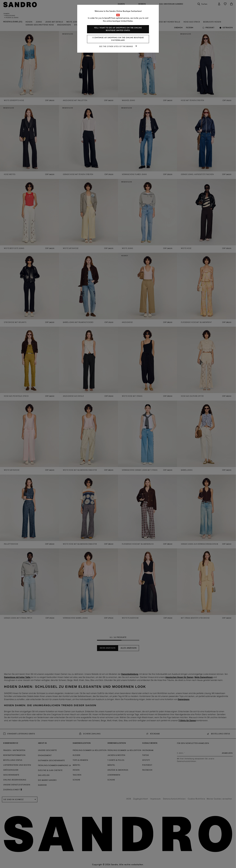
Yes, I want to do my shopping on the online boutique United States (118, 29)
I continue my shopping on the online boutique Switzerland (118, 39)
